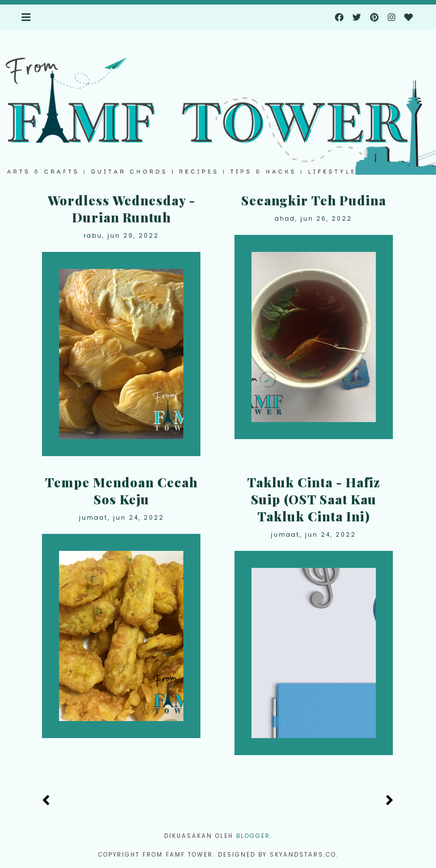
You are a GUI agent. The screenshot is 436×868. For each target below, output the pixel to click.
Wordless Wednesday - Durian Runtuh (121, 209)
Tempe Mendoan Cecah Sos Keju (121, 491)
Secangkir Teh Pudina (314, 200)
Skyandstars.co (303, 855)
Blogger (253, 836)
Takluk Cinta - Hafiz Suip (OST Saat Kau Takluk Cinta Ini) (314, 499)
